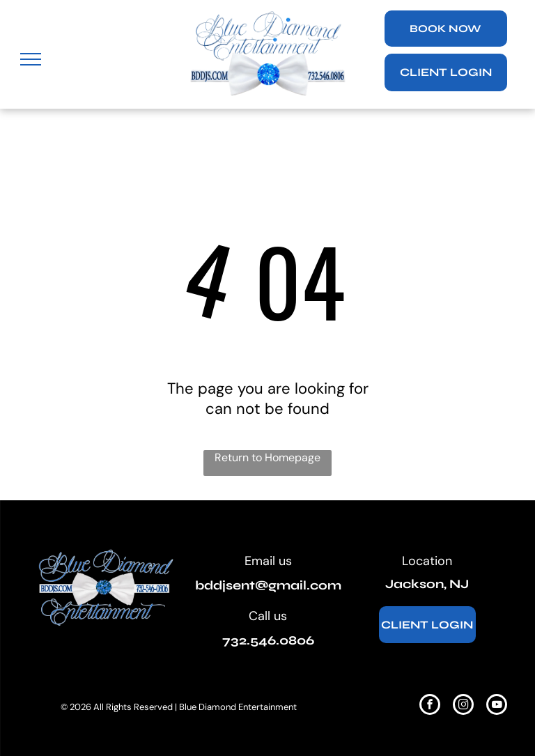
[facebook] (430, 706)
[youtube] (497, 706)
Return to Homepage (267, 457)
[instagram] (463, 706)
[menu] (31, 59)
